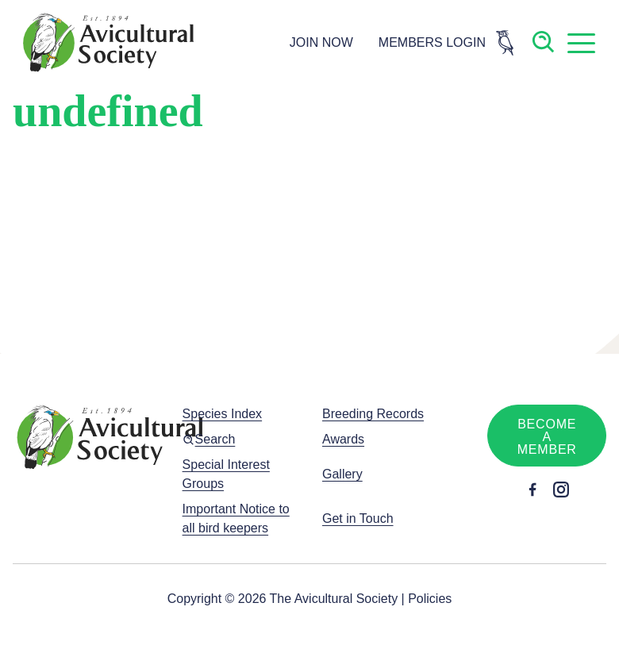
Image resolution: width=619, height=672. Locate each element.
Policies (430, 599)
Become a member (547, 437)
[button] (581, 43)
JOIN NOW (321, 42)
